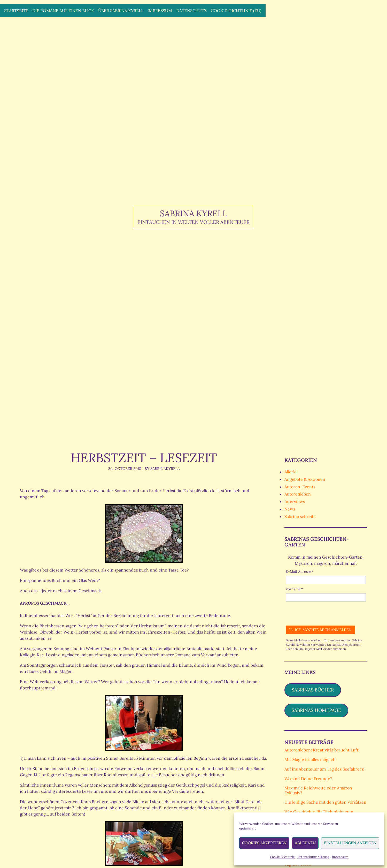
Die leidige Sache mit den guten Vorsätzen (325, 802)
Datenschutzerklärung (313, 857)
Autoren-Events (300, 487)
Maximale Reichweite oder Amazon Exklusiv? (318, 790)
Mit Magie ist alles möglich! (311, 759)
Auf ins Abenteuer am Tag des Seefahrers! (324, 769)
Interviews (295, 501)
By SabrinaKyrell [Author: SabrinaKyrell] (162, 469)
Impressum (340, 857)
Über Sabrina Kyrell (121, 11)
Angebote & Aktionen (305, 479)
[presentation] (325, 612)
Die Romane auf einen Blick (63, 11)
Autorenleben (298, 494)
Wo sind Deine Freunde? (308, 779)
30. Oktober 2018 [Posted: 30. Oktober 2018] (125, 469)
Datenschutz (191, 11)
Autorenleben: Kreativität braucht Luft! (322, 750)
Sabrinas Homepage (316, 710)
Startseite (16, 11)
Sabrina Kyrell (194, 213)
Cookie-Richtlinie (282, 857)
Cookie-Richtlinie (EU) (236, 11)
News (290, 509)
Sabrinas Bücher (313, 690)
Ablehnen (305, 843)
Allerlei (291, 472)
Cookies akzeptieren (264, 843)
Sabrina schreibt (300, 516)
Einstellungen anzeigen (350, 843)
